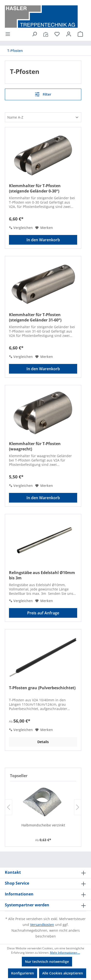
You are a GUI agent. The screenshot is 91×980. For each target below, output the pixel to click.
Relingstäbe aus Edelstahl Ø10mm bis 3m (42, 575)
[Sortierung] (43, 117)
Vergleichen (21, 228)
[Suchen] (34, 34)
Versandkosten (42, 925)
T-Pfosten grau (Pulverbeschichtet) (42, 688)
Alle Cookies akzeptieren (63, 973)
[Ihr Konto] (69, 34)
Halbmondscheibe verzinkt (43, 825)
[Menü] (9, 34)
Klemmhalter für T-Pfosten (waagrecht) (35, 446)
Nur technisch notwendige (47, 962)
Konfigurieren (23, 973)
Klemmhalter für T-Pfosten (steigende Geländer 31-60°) (35, 317)
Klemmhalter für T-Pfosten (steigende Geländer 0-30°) (35, 188)
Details (43, 742)
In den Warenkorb (43, 240)
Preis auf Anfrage (43, 613)
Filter (43, 94)
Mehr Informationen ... (65, 953)
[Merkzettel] (57, 34)
